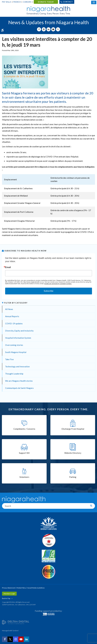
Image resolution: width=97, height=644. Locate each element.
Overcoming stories (14, 345)
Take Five (9, 359)
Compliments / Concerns (24, 429)
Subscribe (48, 291)
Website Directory (73, 453)
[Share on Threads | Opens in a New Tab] (44, 29)
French (17, 2)
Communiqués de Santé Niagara (19, 388)
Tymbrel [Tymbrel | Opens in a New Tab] (15, 631)
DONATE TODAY (46, 2)
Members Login (9, 594)
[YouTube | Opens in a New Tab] (21, 639)
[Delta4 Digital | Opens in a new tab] (16, 622)
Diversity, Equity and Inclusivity (19, 331)
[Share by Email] (53, 29)
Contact (68, 2)
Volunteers (24, 477)
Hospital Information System (18, 338)
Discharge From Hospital (73, 429)
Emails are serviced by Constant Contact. (58, 284)
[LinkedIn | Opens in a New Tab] (26, 639)
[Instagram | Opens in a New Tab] (16, 639)
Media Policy (21, 588)
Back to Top (6, 598)
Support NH (24, 453)
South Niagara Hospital (16, 352)
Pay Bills (7, 2)
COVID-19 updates (14, 323)
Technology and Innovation (17, 366)
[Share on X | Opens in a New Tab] (58, 29)
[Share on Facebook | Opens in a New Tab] (39, 29)
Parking (73, 477)
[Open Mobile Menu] (94, 2)
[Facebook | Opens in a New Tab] (5, 639)
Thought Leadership (14, 374)
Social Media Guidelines (36, 588)
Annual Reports (12, 316)
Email (8, 267)
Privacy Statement (9, 588)
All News (9, 309)
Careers (27, 2)
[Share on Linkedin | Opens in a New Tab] (48, 29)
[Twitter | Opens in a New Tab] (10, 639)
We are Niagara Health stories (19, 381)
